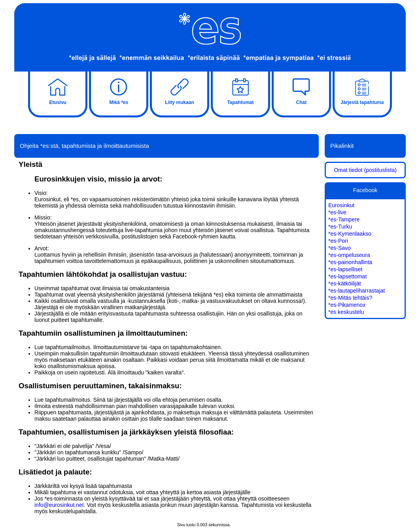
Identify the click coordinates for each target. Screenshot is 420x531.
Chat (301, 91)
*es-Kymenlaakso (350, 234)
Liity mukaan (180, 91)
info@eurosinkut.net (59, 505)
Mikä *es (119, 91)
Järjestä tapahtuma (362, 91)
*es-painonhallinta (350, 262)
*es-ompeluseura (349, 255)
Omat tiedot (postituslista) (365, 170)
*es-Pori (338, 241)
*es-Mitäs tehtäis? (350, 298)
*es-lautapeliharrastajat (357, 291)
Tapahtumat (240, 91)
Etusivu (58, 91)
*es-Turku (340, 227)
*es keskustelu (346, 312)
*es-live (337, 212)
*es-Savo (340, 248)
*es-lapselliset (345, 269)
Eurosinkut (341, 205)
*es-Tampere (344, 219)
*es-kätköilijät (344, 283)
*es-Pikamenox (347, 305)
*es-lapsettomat (347, 276)
